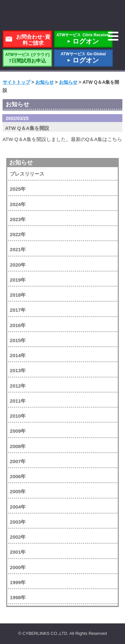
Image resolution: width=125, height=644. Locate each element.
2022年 (18, 234)
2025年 (18, 189)
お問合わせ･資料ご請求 (33, 40)
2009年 (18, 431)
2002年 (18, 537)
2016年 (18, 325)
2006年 (18, 476)
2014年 (18, 355)
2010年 (18, 416)
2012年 (18, 386)
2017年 (18, 310)
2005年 (18, 491)
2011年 (18, 401)
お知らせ (21, 163)
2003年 (18, 522)
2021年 (18, 249)
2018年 (18, 295)
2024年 (18, 204)
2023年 (18, 219)
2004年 (18, 507)
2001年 (18, 552)
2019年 (18, 280)
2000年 (18, 567)
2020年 (18, 265)
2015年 (18, 340)
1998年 (18, 597)
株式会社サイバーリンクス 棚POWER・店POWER (63, 16)
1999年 (18, 582)
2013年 (18, 370)
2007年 (18, 461)
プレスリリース (27, 174)
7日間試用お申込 (27, 58)
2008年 (18, 446)
